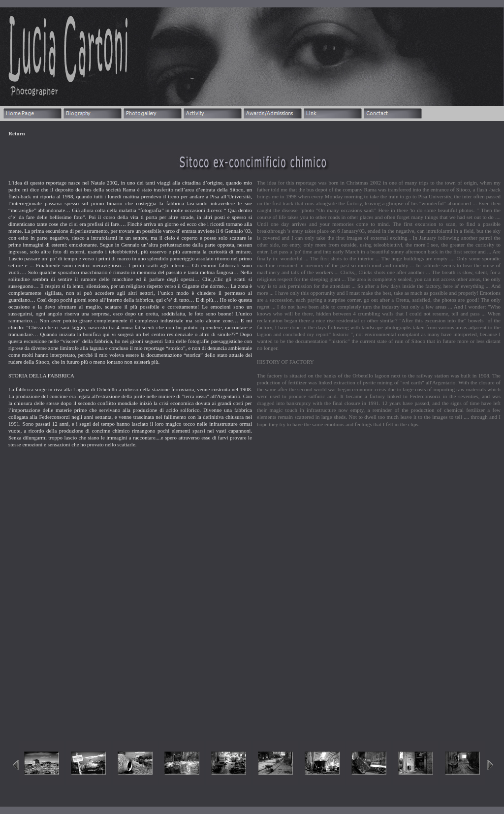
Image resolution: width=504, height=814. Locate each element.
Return (17, 133)
